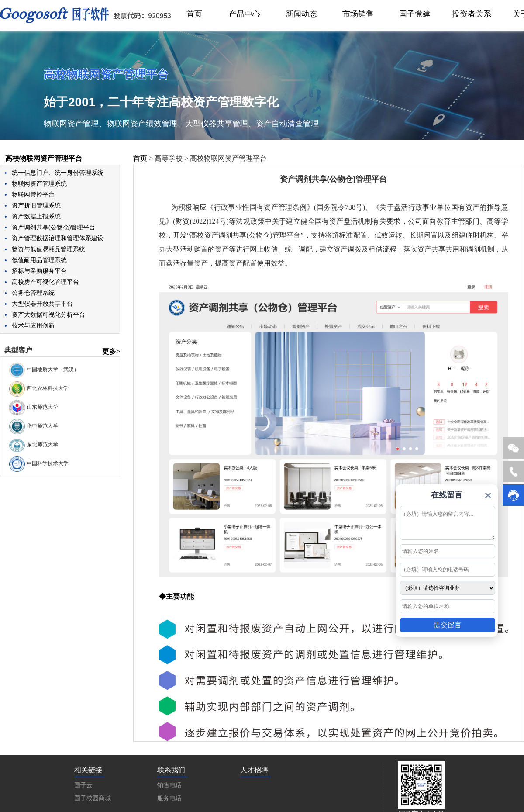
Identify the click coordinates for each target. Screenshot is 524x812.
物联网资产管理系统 (39, 184)
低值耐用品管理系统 (39, 260)
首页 (140, 158)
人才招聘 (254, 770)
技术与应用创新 (33, 326)
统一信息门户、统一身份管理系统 (58, 173)
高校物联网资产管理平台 (44, 158)
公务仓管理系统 (33, 293)
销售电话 (169, 785)
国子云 (83, 785)
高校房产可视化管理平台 (45, 282)
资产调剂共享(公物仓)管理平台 (53, 227)
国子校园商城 (93, 798)
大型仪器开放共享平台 (42, 304)
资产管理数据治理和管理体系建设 (58, 238)
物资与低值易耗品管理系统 (48, 249)
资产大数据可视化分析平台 (48, 315)
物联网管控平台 (33, 195)
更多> (111, 351)
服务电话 (169, 798)
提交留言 (448, 625)
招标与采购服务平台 (39, 271)
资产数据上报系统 (36, 216)
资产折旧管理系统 (36, 206)
